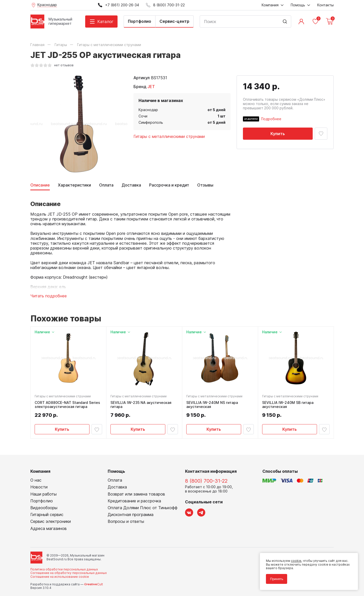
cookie (296, 561)
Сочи (143, 116)
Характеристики (74, 185)
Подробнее (271, 119)
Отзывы (205, 185)
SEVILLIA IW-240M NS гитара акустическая (212, 405)
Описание (40, 185)
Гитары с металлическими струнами (169, 136)
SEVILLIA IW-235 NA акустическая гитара (141, 405)
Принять (277, 579)
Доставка (131, 185)
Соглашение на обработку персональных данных (69, 573)
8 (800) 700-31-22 (206, 481)
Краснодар (148, 110)
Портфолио (140, 21)
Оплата (106, 185)
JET (151, 87)
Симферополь (151, 122)
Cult (94, 584)
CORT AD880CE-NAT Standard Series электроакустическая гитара (67, 405)
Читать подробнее (49, 296)
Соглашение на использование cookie (60, 577)
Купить (278, 134)
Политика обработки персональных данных (64, 569)
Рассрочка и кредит (169, 185)
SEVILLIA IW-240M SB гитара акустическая (288, 405)
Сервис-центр (174, 21)
